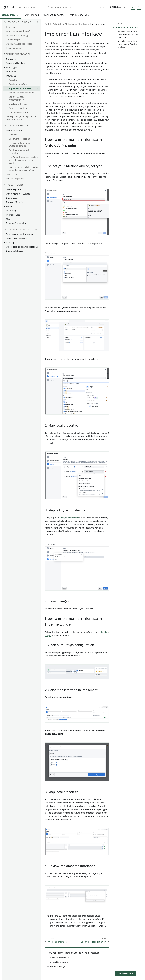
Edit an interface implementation (17, 98)
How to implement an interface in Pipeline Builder (127, 44)
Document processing (19, 139)
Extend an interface (18, 108)
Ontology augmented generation (19, 152)
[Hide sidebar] (38, 22)
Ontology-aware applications (20, 44)
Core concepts (13, 40)
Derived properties (15, 179)
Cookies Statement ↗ (59, 958)
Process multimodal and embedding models (20, 145)
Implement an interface (20, 89)
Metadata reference (18, 113)
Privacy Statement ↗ (59, 962)
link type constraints (69, 518)
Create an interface (18, 84)
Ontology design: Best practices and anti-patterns (21, 118)
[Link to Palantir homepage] (9, 7)
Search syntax (13, 174)
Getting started (31, 15)
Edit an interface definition (21, 93)
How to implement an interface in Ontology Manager (127, 34)
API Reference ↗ (119, 7)
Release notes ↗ (14, 48)
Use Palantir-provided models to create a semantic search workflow (23, 160)
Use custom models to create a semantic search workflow (24, 169)
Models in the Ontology (17, 36)
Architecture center (53, 15)
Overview (10, 27)
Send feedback (126, 973)
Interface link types (18, 104)
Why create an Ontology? (18, 31)
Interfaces (72, 24)
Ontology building (55, 24)
